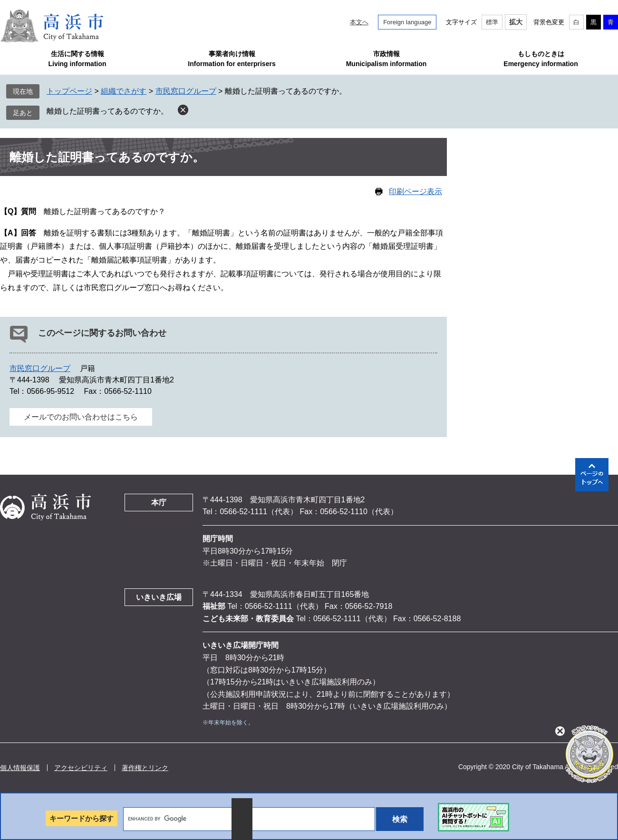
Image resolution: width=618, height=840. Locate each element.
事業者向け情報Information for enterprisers (232, 59)
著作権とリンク (145, 768)
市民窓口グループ (186, 91)
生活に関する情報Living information (77, 59)
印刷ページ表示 (415, 191)
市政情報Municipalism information (386, 59)
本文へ (359, 22)
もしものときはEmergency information (541, 59)
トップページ (69, 91)
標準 (492, 22)
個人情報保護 (20, 768)
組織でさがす (124, 91)
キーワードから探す (82, 818)
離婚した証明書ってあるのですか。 (107, 111)
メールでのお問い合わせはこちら (81, 417)
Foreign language (407, 22)
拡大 (516, 22)
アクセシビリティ (81, 768)
